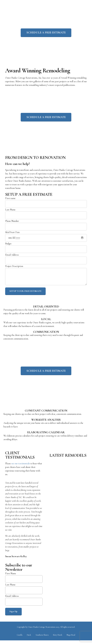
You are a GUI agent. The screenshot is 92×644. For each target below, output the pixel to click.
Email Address (46, 260)
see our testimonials (21, 466)
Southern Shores (42, 638)
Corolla (19, 638)
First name (46, 203)
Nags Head (71, 638)
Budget (46, 249)
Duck (29, 638)
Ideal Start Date (46, 238)
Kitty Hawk (58, 638)
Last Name (46, 215)
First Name (24, 580)
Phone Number (46, 226)
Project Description (46, 277)
